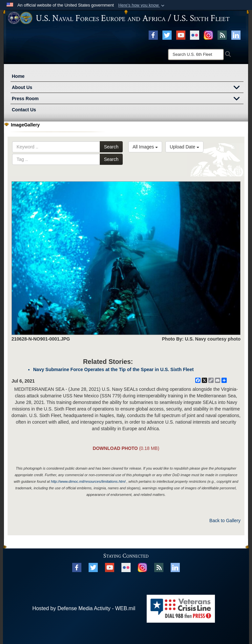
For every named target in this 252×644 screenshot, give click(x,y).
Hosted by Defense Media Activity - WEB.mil (84, 608)
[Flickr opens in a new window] (195, 35)
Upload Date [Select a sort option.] (184, 147)
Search (111, 147)
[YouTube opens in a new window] (181, 35)
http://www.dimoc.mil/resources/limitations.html (88, 481)
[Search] (196, 55)
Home (18, 76)
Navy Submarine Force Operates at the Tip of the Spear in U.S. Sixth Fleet (113, 369)
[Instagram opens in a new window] (208, 35)
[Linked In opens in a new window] (236, 35)
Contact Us (24, 110)
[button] (142, 5)
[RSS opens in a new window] (222, 35)
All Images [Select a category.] (145, 147)
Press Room (128, 99)
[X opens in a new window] (167, 35)
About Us (128, 88)
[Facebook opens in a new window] (153, 35)
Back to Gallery (225, 521)
